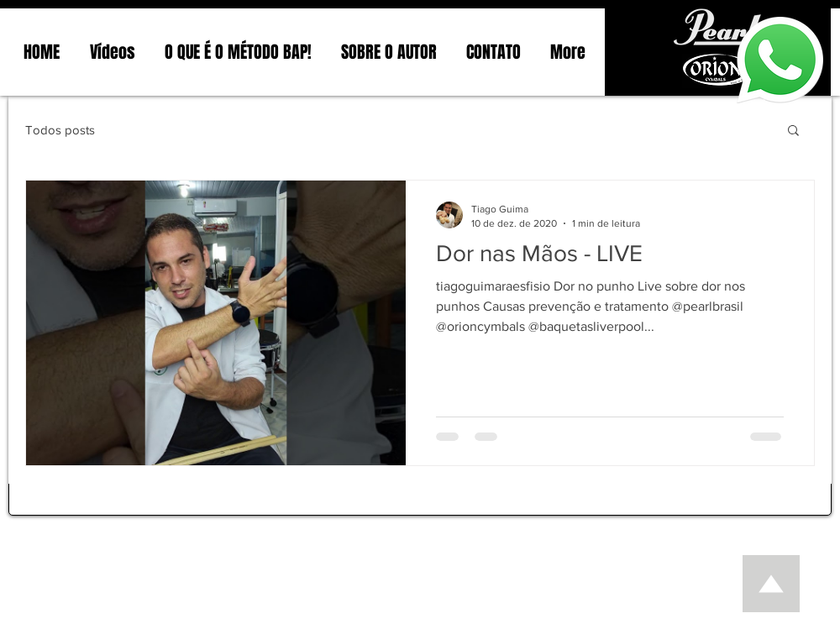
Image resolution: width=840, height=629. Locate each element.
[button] (793, 131)
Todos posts (60, 130)
